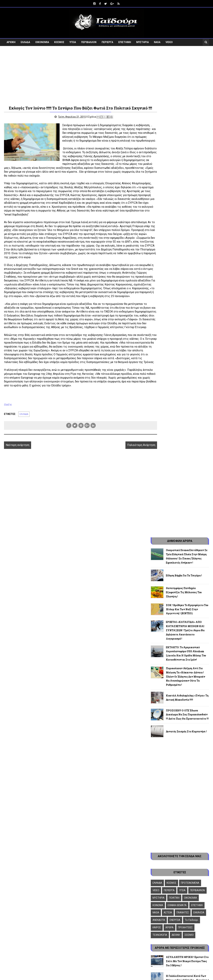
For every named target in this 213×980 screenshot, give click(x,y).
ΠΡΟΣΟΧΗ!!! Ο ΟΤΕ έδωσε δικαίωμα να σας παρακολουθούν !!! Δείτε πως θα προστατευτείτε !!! (187, 340)
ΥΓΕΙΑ (73, 41)
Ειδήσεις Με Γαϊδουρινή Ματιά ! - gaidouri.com (51, 913)
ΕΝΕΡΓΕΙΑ (175, 545)
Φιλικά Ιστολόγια (161, 742)
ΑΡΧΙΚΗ (11, 41)
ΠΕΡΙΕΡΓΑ (107, 41)
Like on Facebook (179, 866)
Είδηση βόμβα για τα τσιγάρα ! (184, 201)
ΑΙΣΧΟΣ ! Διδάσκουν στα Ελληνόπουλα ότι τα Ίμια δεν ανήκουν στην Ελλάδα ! (184, 717)
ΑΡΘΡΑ (169, 553)
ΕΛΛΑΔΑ (25, 41)
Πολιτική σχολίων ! (163, 755)
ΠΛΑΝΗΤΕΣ (183, 538)
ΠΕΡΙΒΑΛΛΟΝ (89, 41)
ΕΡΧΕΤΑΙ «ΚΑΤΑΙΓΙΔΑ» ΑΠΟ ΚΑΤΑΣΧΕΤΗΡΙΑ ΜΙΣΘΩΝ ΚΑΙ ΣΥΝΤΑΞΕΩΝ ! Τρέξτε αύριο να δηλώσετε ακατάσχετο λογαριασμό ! (185, 256)
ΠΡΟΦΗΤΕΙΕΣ (185, 553)
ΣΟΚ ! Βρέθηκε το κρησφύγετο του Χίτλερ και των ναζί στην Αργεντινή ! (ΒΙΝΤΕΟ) (187, 235)
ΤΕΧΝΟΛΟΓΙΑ (160, 560)
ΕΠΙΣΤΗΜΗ (125, 41)
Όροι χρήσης (159, 752)
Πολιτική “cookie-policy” (166, 748)
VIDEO (169, 41)
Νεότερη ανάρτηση (18, 477)
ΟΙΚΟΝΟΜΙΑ (42, 41)
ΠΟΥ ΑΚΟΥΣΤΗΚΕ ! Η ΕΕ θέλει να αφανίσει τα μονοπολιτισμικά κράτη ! (187, 663)
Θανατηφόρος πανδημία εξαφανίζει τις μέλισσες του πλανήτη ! (184, 218)
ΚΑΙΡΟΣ (157, 553)
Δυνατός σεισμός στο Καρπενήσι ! (186, 357)
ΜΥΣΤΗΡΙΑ (142, 41)
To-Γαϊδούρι (192, 545)
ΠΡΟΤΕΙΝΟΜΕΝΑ (190, 508)
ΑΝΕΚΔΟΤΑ (159, 545)
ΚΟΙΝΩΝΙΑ (158, 531)
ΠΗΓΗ (8, 437)
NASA (157, 41)
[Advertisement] (106, 74)
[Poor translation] (13, 930)
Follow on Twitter (179, 873)
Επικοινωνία (158, 745)
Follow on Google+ (179, 880)
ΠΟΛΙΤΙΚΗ (174, 523)
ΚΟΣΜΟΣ (59, 41)
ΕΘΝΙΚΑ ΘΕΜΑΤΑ (177, 531)
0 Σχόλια (84, 122)
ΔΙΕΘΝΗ (176, 560)
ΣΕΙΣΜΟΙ (189, 560)
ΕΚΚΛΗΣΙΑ (199, 538)
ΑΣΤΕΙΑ (168, 538)
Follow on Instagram (179, 888)
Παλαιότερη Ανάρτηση (126, 477)
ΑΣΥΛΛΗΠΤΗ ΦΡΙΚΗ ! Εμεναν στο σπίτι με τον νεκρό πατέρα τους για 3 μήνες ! (187, 587)
